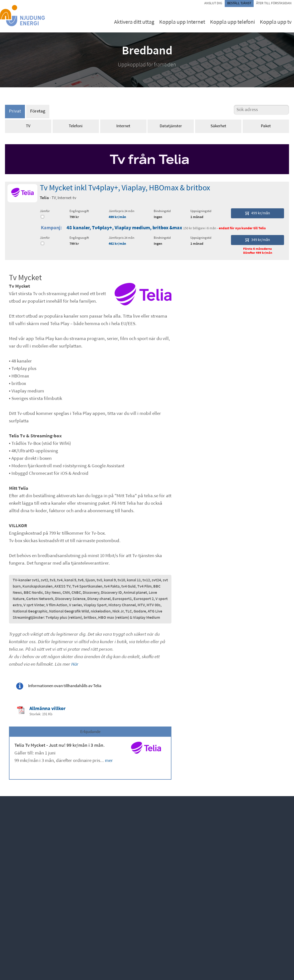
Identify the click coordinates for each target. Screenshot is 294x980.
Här (75, 665)
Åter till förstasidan (274, 3)
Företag (38, 111)
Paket (266, 126)
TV (28, 126)
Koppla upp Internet (182, 22)
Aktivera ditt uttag (134, 22)
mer (109, 761)
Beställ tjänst (239, 3)
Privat (15, 111)
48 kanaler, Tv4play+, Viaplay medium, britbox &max (124, 228)
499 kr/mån (117, 217)
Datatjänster (171, 126)
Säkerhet (218, 126)
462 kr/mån (117, 244)
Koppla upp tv (276, 22)
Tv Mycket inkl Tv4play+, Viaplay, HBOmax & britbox (125, 188)
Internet (123, 126)
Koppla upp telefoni (232, 22)
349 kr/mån (258, 240)
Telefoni (76, 126)
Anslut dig (213, 3)
